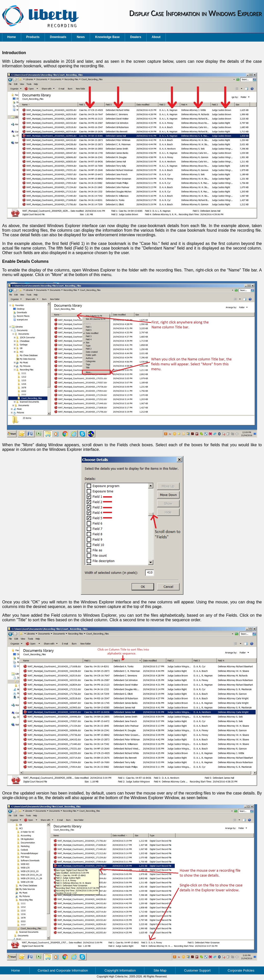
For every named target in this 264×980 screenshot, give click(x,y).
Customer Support (197, 970)
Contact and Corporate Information (63, 970)
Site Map (160, 970)
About (156, 37)
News (81, 37)
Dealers (136, 37)
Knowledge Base (107, 37)
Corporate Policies (241, 970)
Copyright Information (120, 970)
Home (12, 37)
